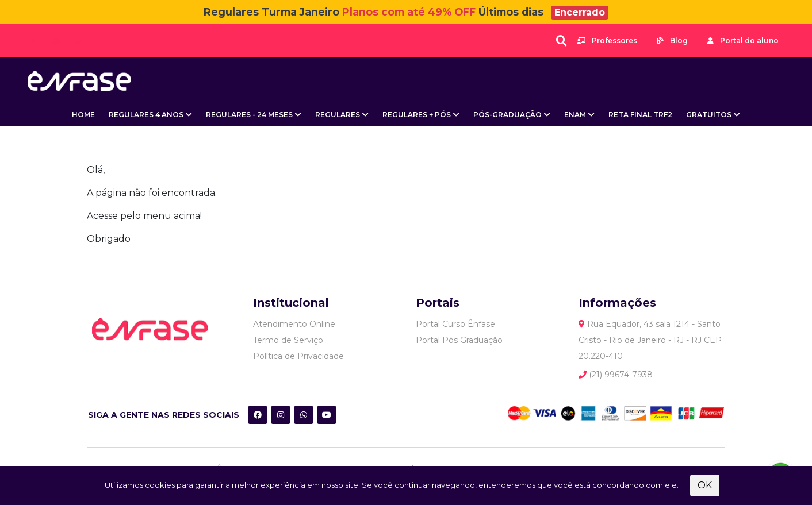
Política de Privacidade (298, 356)
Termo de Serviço (288, 340)
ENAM (575, 115)
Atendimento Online (294, 324)
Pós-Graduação (508, 115)
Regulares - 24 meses (249, 115)
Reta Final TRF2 (640, 115)
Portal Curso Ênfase (455, 324)
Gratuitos (709, 115)
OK (705, 485)
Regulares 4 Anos (146, 115)
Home (83, 115)
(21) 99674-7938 (616, 375)
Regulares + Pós (417, 115)
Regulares (338, 115)
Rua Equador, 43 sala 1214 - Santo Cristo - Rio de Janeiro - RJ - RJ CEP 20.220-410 (650, 340)
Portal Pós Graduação (459, 340)
